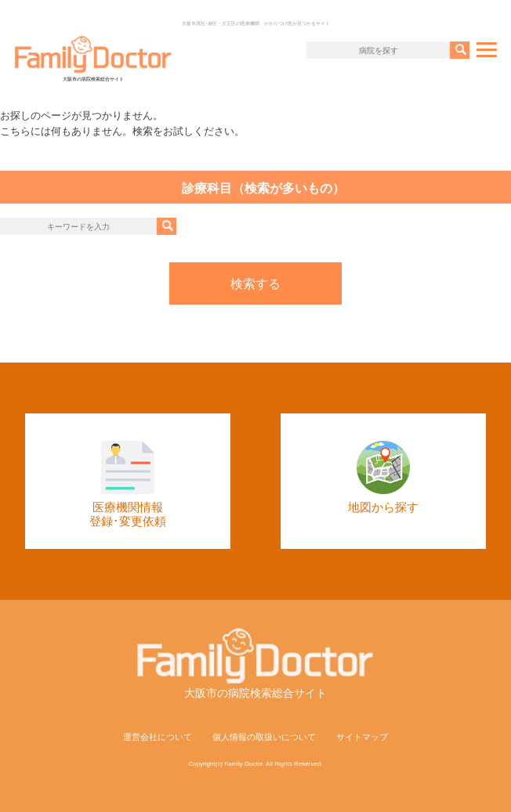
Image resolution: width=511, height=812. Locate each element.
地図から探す (383, 477)
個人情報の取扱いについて (264, 737)
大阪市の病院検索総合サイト (93, 58)
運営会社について (158, 737)
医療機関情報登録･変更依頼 (128, 484)
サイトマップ (362, 737)
